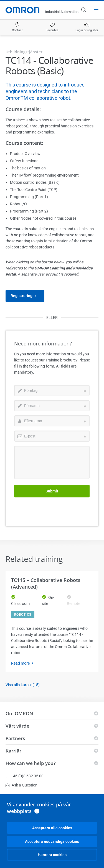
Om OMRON (19, 713)
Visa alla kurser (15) (23, 685)
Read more (24, 663)
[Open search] (83, 10)
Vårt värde (17, 726)
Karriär (13, 751)
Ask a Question (21, 785)
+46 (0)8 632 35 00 (25, 776)
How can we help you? (31, 763)
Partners (15, 738)
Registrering (25, 296)
